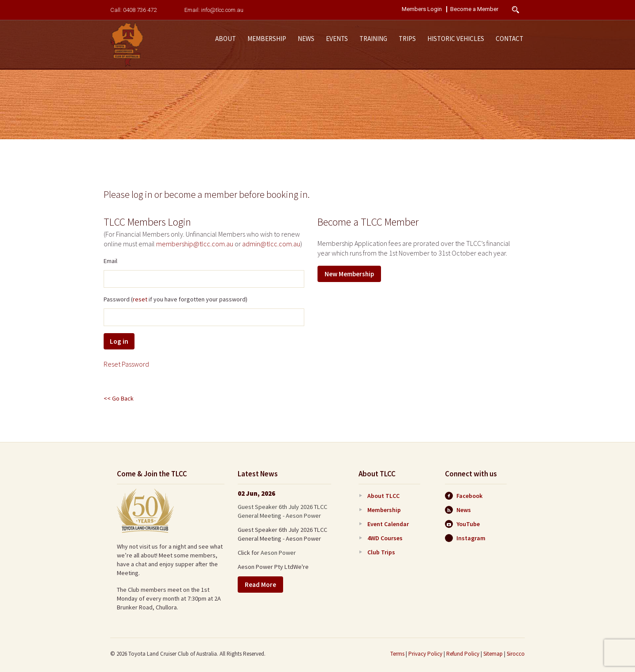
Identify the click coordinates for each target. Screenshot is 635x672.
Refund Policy (463, 654)
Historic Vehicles (456, 39)
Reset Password (126, 364)
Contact (510, 39)
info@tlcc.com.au (222, 10)
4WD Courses (385, 538)
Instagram (465, 538)
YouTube (462, 524)
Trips (407, 39)
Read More (260, 585)
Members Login (422, 9)
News (306, 39)
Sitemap (493, 654)
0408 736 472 (140, 10)
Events (337, 39)
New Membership (349, 274)
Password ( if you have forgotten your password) (176, 299)
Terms (397, 654)
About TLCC (383, 496)
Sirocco (516, 654)
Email (110, 261)
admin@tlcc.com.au (271, 244)
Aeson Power (278, 553)
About (226, 39)
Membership (267, 39)
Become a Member (474, 9)
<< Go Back (119, 398)
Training (373, 39)
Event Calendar (388, 524)
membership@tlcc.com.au (195, 244)
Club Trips (381, 552)
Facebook (464, 496)
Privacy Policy (425, 654)
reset (140, 299)
